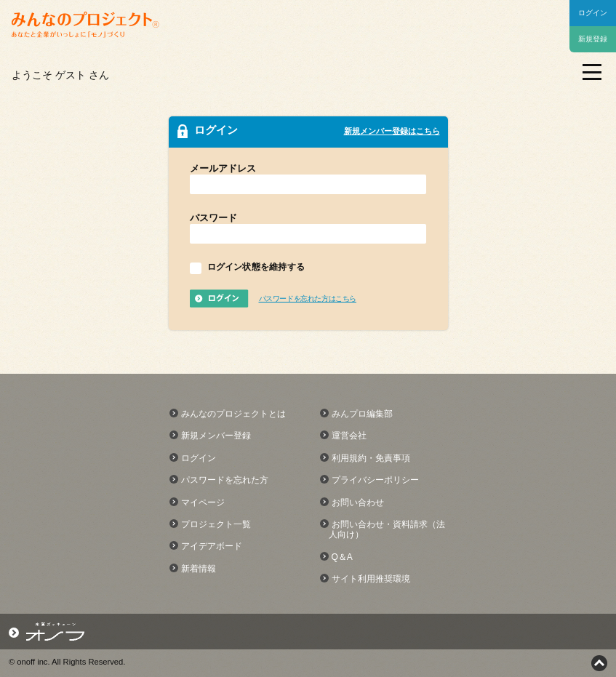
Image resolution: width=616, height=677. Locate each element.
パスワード (213, 218)
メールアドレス (223, 168)
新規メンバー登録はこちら (392, 131)
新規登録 (593, 39)
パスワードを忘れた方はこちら (308, 299)
